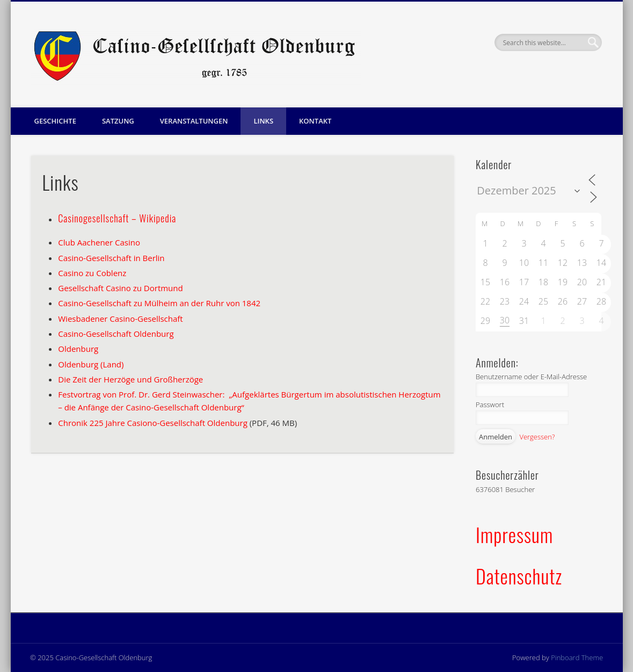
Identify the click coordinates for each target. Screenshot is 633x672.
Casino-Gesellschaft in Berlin (111, 258)
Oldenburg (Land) (91, 364)
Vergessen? (537, 437)
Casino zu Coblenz (92, 273)
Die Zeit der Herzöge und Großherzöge (130, 379)
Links (263, 121)
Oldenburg (78, 349)
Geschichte (55, 121)
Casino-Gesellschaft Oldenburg (116, 334)
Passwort (490, 404)
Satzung (118, 121)
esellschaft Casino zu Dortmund (123, 288)
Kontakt (315, 121)
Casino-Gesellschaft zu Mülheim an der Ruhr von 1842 (159, 303)
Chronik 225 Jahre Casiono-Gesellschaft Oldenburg (153, 423)
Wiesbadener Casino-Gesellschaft (120, 319)
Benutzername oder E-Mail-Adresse (531, 377)
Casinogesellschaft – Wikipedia (117, 218)
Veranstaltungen (194, 121)
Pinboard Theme (577, 657)
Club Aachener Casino (99, 242)
